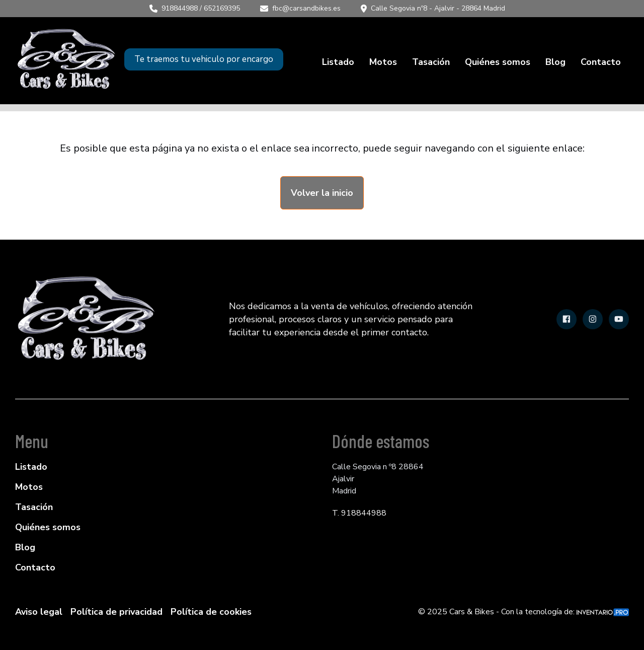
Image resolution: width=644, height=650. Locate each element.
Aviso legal (39, 612)
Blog (555, 62)
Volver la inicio (322, 193)
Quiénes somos (498, 62)
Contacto (601, 62)
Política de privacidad (116, 612)
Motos (383, 62)
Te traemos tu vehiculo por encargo (204, 59)
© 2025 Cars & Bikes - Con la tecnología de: (524, 612)
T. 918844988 (359, 513)
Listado (338, 62)
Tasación (431, 62)
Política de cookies (211, 612)
